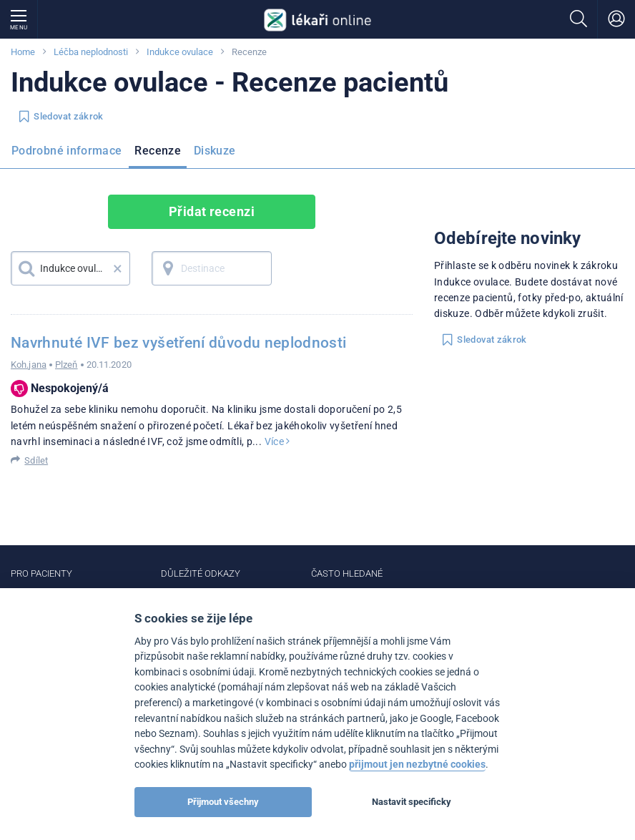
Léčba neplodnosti (91, 52)
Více (277, 441)
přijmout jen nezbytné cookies (417, 765)
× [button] (118, 268)
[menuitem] (69, 155)
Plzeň (67, 365)
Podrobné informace (67, 151)
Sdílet (36, 460)
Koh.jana (29, 365)
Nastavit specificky (412, 802)
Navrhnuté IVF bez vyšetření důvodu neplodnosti (179, 343)
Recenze (158, 151)
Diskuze (215, 151)
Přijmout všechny (223, 802)
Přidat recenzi (212, 211)
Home (23, 52)
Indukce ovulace (180, 52)
